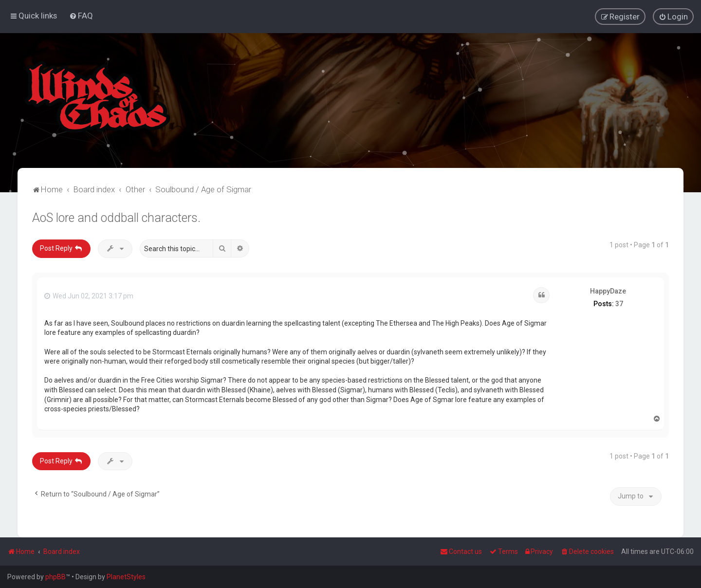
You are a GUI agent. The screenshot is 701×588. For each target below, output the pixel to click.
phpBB (55, 577)
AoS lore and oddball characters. (116, 217)
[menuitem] (81, 16)
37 (619, 303)
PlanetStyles (126, 577)
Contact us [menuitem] (461, 551)
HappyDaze (608, 291)
